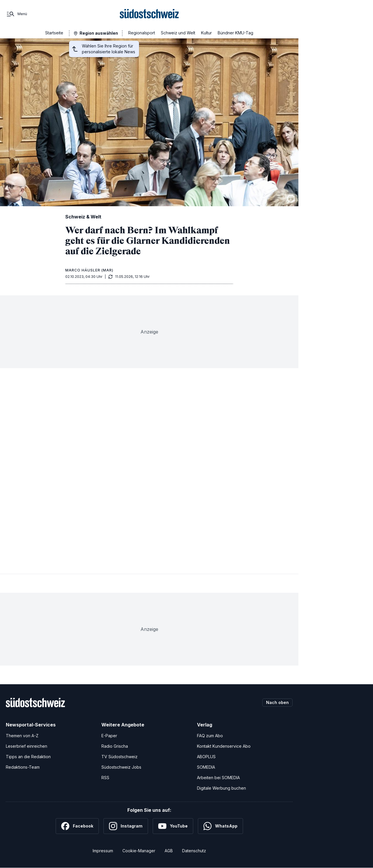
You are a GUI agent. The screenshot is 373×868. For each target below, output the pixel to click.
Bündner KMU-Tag (235, 33)
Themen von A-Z (22, 736)
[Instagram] (126, 826)
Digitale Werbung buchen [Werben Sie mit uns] (221, 788)
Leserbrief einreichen (27, 746)
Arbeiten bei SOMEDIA (218, 778)
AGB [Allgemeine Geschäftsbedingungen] (169, 851)
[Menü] (16, 14)
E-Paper (109, 736)
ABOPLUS (206, 757)
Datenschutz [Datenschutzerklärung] (194, 851)
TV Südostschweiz (119, 757)
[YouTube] (173, 826)
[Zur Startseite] (149, 14)
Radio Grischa (115, 746)
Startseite (54, 33)
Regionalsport (142, 33)
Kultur (206, 33)
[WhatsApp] (220, 826)
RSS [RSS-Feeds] (105, 778)
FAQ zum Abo (210, 736)
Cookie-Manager (139, 851)
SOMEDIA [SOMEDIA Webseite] (206, 767)
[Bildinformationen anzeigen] (291, 199)
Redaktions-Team (23, 767)
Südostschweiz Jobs (121, 767)
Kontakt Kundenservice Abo (224, 746)
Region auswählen (99, 33)
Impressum (103, 851)
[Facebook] (77, 826)
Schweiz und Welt (178, 33)
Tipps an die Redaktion (28, 757)
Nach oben (277, 702)
